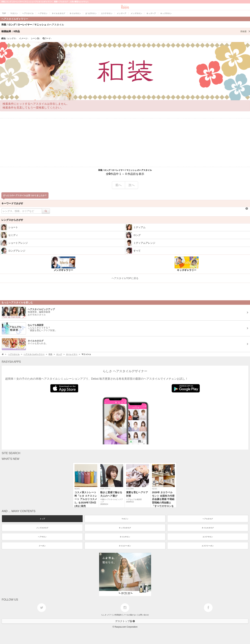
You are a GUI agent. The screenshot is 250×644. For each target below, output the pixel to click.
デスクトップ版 (125, 621)
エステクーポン (208, 546)
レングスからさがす (12, 220)
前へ (119, 185)
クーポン (42, 546)
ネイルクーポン (125, 546)
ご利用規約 (117, 615)
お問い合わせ (144, 615)
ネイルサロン (125, 537)
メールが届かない (130, 615)
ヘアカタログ (208, 519)
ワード (47, 38)
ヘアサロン (42, 537)
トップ (42, 519)
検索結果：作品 (126, 31)
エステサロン (208, 537)
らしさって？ (106, 615)
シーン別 (36, 38)
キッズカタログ (125, 528)
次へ (131, 185)
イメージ (24, 38)
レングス (12, 38)
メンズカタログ (42, 528)
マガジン (125, 519)
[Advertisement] (125, 143)
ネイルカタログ (208, 528)
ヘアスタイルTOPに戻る (125, 278)
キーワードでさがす (12, 203)
